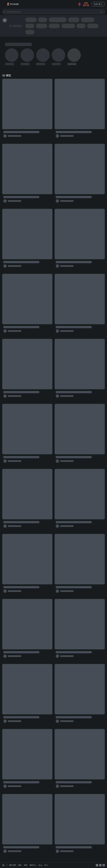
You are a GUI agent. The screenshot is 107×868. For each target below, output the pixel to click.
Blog (40, 865)
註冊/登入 (98, 4)
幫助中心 (33, 865)
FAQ (46, 865)
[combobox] (53, 12)
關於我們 (13, 865)
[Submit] (5, 12)
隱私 (20, 865)
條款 (26, 865)
